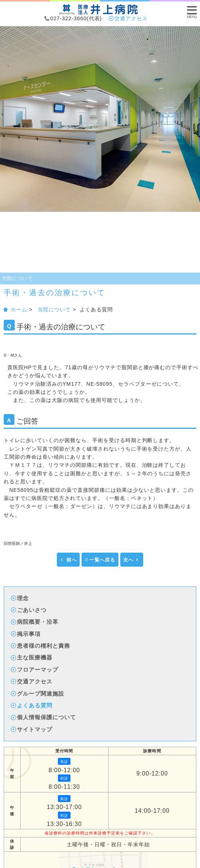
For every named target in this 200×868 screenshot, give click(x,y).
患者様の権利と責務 (41, 646)
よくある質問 (32, 705)
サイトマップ (32, 729)
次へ (131, 560)
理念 (20, 598)
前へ (68, 560)
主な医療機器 (32, 657)
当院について (17, 278)
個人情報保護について (44, 717)
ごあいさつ (29, 610)
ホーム (15, 309)
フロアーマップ (35, 670)
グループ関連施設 (38, 694)
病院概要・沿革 (35, 622)
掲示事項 (26, 634)
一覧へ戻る (100, 560)
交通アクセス (128, 18)
